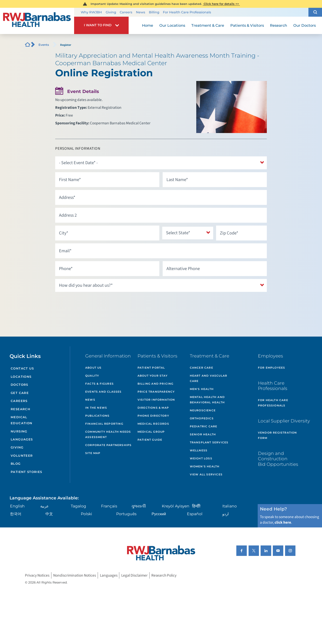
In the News (96, 408)
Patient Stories (26, 472)
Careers (126, 12)
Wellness (199, 450)
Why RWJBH (91, 12)
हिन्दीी (196, 506)
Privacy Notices (37, 575)
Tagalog (78, 506)
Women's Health (205, 466)
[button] (315, 12)
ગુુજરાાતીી (139, 506)
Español (195, 514)
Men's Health (202, 389)
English (17, 506)
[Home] (37, 21)
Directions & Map (153, 408)
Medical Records (153, 424)
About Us (93, 368)
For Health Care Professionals (187, 12)
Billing (154, 12)
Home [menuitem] (148, 25)
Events (44, 45)
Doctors (19, 385)
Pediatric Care (204, 426)
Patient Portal (151, 368)
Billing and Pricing (156, 384)
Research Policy (164, 575)
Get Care (20, 393)
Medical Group (151, 432)
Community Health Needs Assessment (108, 434)
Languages (22, 439)
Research (20, 409)
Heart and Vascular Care (209, 378)
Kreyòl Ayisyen (176, 506)
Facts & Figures (99, 384)
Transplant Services (209, 442)
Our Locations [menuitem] (172, 25)
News (141, 12)
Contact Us (22, 368)
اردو (226, 514)
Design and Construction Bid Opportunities (278, 459)
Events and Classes (103, 392)
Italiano (230, 506)
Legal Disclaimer (134, 575)
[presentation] (89, 303)
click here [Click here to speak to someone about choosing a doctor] (283, 522)
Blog (16, 464)
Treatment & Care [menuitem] (208, 25)
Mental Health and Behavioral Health (207, 400)
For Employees (272, 368)
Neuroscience (203, 410)
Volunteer (22, 456)
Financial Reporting (104, 424)
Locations (21, 377)
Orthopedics (202, 418)
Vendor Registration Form (277, 435)
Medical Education (21, 420)
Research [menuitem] (278, 25)
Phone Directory (153, 416)
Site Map (93, 453)
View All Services (206, 474)
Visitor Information (156, 400)
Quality (92, 376)
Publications (97, 416)
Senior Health (203, 434)
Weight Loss (201, 458)
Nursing (19, 431)
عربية (45, 506)
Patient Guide (150, 440)
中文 (49, 514)
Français (109, 506)
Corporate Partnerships (108, 445)
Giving (111, 12)
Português (126, 514)
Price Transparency (156, 392)
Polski (86, 514)
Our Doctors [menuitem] (305, 25)
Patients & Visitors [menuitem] (247, 25)
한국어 (16, 514)
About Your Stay (153, 376)
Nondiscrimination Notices (75, 575)
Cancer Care (202, 368)
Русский (159, 514)
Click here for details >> (221, 4)
